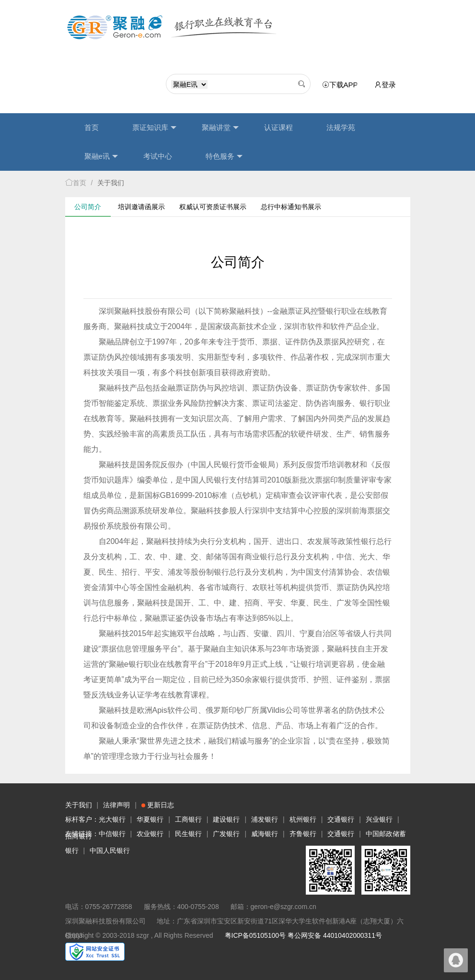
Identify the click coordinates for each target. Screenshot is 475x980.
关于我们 (79, 805)
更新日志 (158, 805)
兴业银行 (379, 819)
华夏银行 (150, 819)
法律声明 (116, 805)
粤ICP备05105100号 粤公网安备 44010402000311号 (303, 935)
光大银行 (112, 819)
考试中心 (158, 156)
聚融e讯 (101, 156)
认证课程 (278, 127)
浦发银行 (265, 819)
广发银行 (226, 834)
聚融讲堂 (220, 128)
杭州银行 (303, 819)
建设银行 (226, 819)
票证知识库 (154, 128)
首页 (92, 127)
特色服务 (224, 156)
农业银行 (150, 834)
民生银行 (188, 834)
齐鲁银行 (303, 834)
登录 (385, 85)
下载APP (342, 85)
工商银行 (188, 819)
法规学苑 (341, 127)
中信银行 (112, 834)
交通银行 (341, 819)
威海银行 (265, 834)
